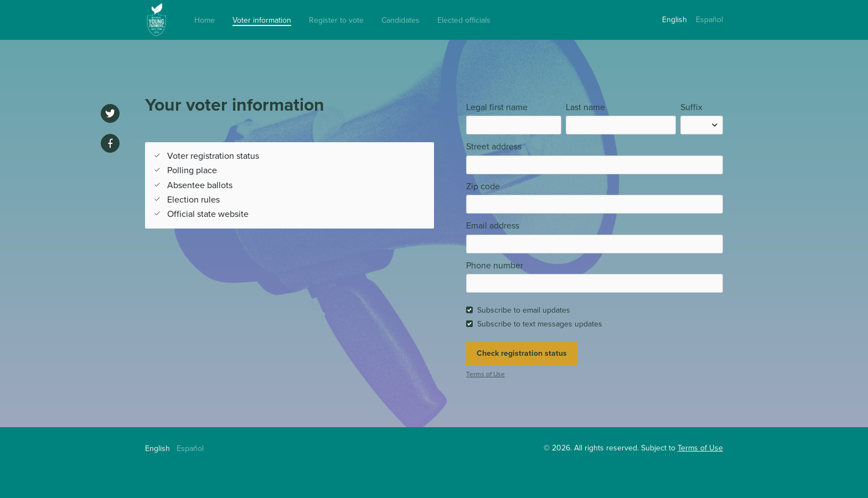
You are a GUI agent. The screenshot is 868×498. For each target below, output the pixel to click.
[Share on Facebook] (112, 144)
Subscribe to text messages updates (540, 324)
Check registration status (522, 353)
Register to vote (336, 20)
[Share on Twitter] (112, 115)
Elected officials (464, 20)
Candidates (401, 20)
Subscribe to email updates (524, 310)
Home (205, 20)
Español (709, 20)
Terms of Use (485, 374)
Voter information (262, 20)
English (675, 20)
